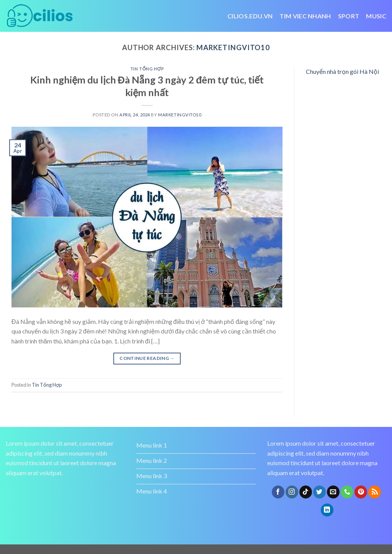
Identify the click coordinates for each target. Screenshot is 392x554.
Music (376, 16)
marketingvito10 (233, 47)
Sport (349, 16)
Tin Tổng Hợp (147, 69)
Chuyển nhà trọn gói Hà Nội (342, 71)
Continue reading (147, 358)
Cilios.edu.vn (250, 16)
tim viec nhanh (305, 16)
